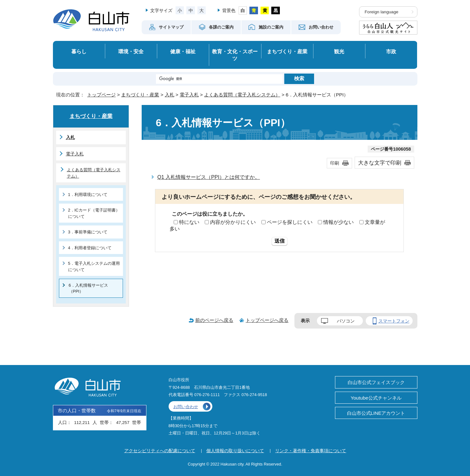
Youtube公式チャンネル (376, 398)
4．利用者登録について (90, 248)
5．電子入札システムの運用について (94, 266)
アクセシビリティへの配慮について (160, 451)
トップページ (101, 95)
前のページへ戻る (214, 320)
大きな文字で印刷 (380, 163)
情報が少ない (338, 222)
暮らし (79, 51)
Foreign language (382, 12)
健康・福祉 (183, 51)
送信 (280, 241)
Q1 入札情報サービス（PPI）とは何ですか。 (209, 177)
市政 (391, 51)
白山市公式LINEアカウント (376, 413)
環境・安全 (131, 51)
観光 (339, 51)
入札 (170, 95)
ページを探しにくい (290, 222)
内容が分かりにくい (233, 222)
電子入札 (189, 95)
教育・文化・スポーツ (235, 55)
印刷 (335, 163)
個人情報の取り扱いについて (235, 451)
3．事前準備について (88, 232)
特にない (189, 222)
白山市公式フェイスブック (376, 382)
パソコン (346, 321)
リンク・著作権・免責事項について (311, 451)
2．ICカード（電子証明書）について (94, 213)
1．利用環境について (88, 195)
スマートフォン (394, 321)
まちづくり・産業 (287, 51)
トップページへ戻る (267, 320)
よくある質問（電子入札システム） (242, 95)
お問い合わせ (186, 407)
